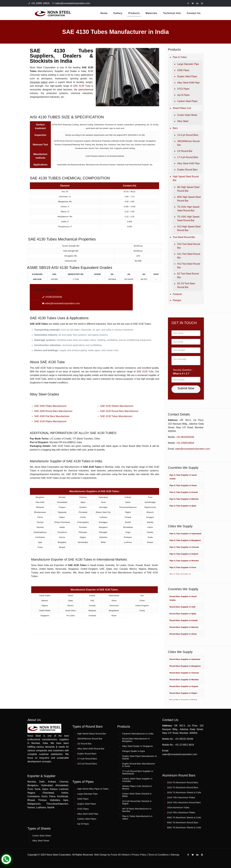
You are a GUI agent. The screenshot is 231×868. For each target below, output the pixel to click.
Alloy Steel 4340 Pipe (188, 83)
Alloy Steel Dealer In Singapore (137, 746)
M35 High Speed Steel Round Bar (189, 199)
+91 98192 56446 (184, 739)
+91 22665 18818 (40, 3)
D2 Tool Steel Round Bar (188, 275)
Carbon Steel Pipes (187, 101)
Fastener (177, 294)
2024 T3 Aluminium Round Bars (183, 787)
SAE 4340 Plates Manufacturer (50, 406)
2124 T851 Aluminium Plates (181, 812)
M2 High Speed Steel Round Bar (188, 189)
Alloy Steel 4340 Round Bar (91, 749)
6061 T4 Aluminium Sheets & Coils (184, 817)
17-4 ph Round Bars (188, 157)
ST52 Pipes (183, 89)
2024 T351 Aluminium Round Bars (184, 802)
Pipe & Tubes (180, 57)
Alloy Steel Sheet (41, 841)
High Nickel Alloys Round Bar (92, 734)
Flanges (177, 300)
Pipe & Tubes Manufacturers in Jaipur (137, 817)
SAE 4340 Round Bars (46, 411)
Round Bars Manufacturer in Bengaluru (136, 740)
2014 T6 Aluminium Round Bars (183, 782)
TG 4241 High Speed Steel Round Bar (188, 209)
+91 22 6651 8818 (184, 745)
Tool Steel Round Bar (184, 237)
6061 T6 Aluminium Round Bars (183, 822)
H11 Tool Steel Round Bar (189, 256)
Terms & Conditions (158, 855)
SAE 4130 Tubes (109, 416)
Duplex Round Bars (187, 170)
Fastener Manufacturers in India (138, 734)
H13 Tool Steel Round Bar (189, 266)
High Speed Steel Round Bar (186, 178)
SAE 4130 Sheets (110, 406)
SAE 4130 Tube (82, 86)
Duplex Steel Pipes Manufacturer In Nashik (140, 757)
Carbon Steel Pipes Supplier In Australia (137, 780)
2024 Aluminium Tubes (178, 807)
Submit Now (186, 388)
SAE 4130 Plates (43, 421)
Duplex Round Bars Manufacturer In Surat (139, 765)
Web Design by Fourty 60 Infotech (112, 855)
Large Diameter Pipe (188, 64)
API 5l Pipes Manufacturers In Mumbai (137, 810)
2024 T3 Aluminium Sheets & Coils (184, 792)
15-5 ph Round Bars (188, 135)
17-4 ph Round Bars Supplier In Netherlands (138, 772)
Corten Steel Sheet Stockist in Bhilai (137, 795)
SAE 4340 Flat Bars (45, 416)
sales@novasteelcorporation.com (73, 3)
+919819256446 (53, 297)
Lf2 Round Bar (185, 151)
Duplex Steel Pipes (187, 76)
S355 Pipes (183, 70)
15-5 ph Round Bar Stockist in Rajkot (137, 802)
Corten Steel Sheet (187, 115)
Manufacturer (66, 411)
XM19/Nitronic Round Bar (188, 143)
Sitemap (175, 855)
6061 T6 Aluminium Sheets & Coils (184, 827)
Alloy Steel (183, 121)
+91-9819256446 (185, 437)
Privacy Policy (139, 855)
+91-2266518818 (185, 443)
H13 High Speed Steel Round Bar (189, 228)
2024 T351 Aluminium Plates (181, 797)
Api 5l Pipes (183, 95)
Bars (175, 128)
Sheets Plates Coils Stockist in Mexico (137, 787)
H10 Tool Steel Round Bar (189, 246)
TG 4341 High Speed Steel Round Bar (188, 219)
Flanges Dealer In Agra (133, 751)
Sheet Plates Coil (182, 108)
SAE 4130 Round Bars (112, 411)
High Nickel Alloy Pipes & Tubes (93, 789)
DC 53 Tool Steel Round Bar (186, 285)
